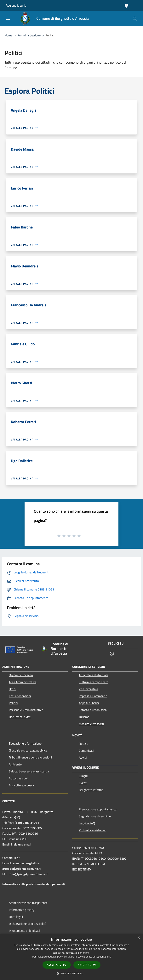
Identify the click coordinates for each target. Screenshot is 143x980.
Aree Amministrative (23, 682)
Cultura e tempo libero (94, 682)
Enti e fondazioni (20, 696)
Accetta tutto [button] (57, 965)
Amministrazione (29, 35)
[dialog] (71, 957)
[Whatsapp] (112, 654)
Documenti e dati (20, 717)
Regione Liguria (16, 5)
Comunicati (86, 751)
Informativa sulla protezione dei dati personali (34, 884)
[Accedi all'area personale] (126, 6)
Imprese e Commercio (93, 696)
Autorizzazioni (18, 778)
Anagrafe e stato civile (94, 675)
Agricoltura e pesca (21, 785)
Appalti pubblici (89, 703)
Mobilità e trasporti (91, 724)
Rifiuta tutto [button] (87, 965)
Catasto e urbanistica (93, 710)
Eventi (83, 783)
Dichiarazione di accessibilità (28, 924)
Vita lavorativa (88, 689)
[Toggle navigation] (8, 18)
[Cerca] (135, 19)
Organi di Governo (21, 675)
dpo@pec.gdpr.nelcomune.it (29, 874)
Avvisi (83, 758)
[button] (71, 973)
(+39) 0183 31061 (27, 823)
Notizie (83, 744)
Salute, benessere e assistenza (29, 771)
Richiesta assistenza (92, 830)
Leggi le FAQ (87, 823)
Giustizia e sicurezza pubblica (28, 750)
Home (9, 35)
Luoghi (83, 776)
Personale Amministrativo (26, 710)
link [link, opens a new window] (109, 957)
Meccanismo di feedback (25, 931)
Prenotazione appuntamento (98, 809)
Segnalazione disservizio (95, 816)
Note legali (16, 917)
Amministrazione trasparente (28, 903)
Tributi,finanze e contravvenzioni (30, 757)
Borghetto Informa (91, 790)
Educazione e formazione (25, 743)
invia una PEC (18, 839)
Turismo (84, 717)
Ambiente (15, 764)
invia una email (21, 844)
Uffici (12, 689)
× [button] (139, 938)
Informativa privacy (22, 910)
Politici (13, 703)
